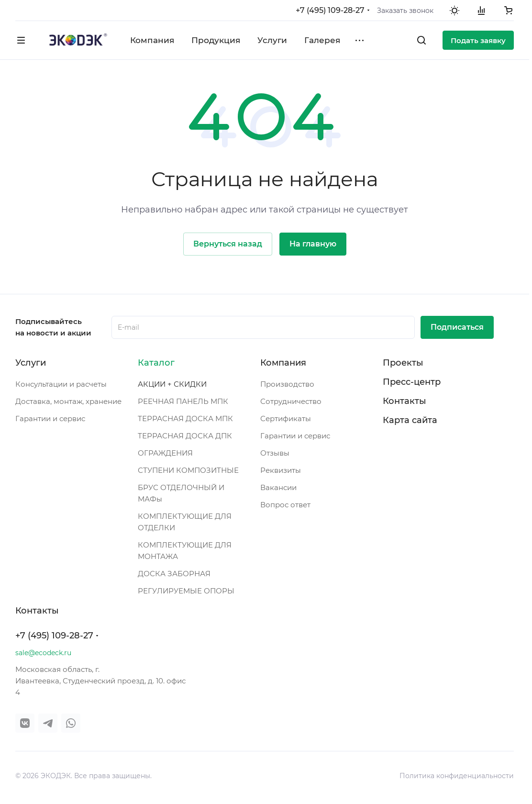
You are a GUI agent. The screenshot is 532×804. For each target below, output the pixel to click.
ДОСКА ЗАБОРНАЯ (174, 574)
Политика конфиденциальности (457, 776)
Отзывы (275, 453)
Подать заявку (478, 40)
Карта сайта (410, 420)
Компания (283, 363)
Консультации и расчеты (61, 384)
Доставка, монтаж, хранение (68, 401)
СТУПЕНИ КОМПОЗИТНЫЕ (188, 470)
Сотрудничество (291, 401)
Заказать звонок (405, 11)
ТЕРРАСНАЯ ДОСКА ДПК (185, 436)
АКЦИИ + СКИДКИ (172, 384)
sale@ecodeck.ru (43, 653)
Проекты (403, 363)
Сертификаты (286, 419)
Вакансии (278, 487)
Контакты (405, 401)
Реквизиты (281, 470)
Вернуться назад (228, 244)
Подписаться (457, 327)
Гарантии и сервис (50, 419)
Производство (287, 384)
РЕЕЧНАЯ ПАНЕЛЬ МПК (183, 401)
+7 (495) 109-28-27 (330, 10)
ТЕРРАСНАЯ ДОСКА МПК (185, 419)
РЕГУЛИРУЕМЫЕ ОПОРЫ (186, 591)
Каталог (156, 363)
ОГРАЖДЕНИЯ (165, 453)
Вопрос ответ (285, 505)
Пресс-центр (412, 382)
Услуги (31, 363)
